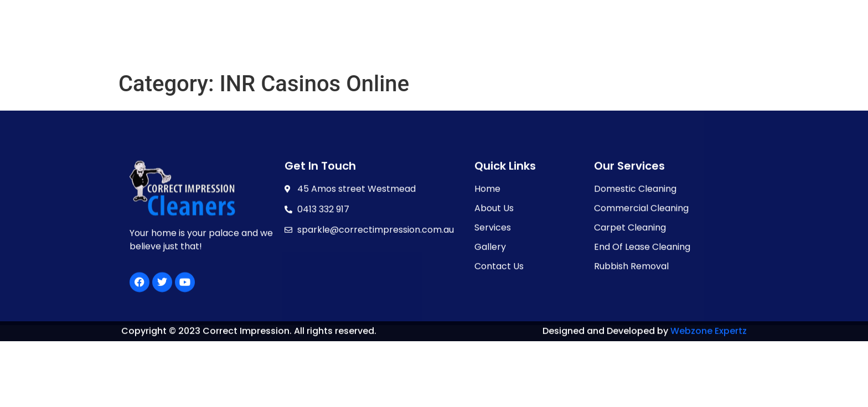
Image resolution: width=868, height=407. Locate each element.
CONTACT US (577, 40)
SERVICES (440, 40)
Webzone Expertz (709, 333)
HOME (313, 40)
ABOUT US (370, 40)
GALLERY (507, 40)
